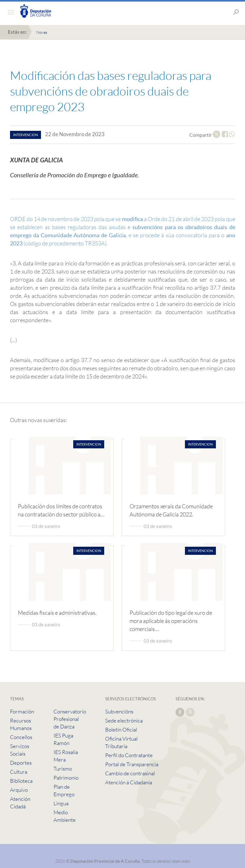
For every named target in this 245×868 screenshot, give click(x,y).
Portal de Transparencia (132, 764)
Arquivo (19, 790)
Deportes (21, 763)
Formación (22, 711)
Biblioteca (21, 781)
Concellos (21, 737)
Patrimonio (66, 778)
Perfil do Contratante (129, 755)
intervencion (26, 135)
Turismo (63, 769)
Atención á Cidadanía (129, 782)
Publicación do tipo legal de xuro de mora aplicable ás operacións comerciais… (171, 621)
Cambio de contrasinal (130, 773)
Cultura (19, 772)
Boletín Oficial (121, 730)
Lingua (61, 803)
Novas (42, 32)
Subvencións (119, 711)
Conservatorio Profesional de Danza (70, 719)
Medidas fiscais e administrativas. (57, 613)
